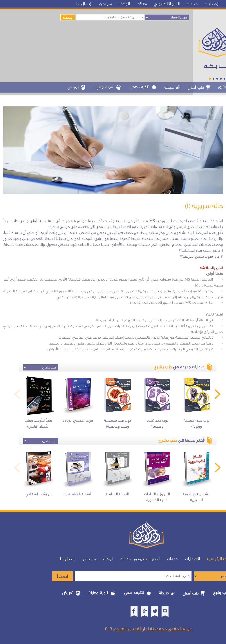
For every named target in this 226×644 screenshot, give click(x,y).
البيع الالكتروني (167, 4)
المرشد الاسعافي (38, 494)
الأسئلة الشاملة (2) (78, 494)
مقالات (142, 4)
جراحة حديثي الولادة (78, 421)
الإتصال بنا (84, 4)
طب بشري (163, 367)
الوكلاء (124, 4)
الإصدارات (212, 4)
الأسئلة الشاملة (118, 494)
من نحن (106, 4)
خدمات (192, 4)
